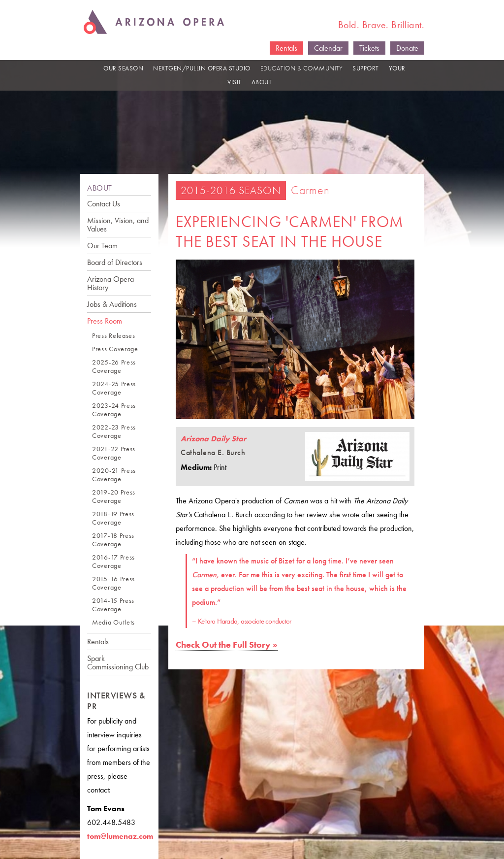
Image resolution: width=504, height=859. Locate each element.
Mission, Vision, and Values (118, 225)
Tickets (369, 48)
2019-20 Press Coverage (114, 496)
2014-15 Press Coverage (113, 605)
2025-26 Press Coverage (114, 366)
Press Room (105, 321)
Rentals (286, 48)
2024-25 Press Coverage (114, 388)
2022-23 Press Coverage (114, 431)
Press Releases (114, 336)
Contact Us (104, 204)
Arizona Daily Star (213, 439)
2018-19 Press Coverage (113, 518)
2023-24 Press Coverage (114, 410)
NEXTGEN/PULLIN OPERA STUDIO (202, 68)
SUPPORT (366, 68)
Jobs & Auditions (112, 304)
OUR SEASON (123, 68)
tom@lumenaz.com (120, 836)
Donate (407, 48)
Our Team (102, 246)
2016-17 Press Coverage (113, 562)
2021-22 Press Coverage (114, 453)
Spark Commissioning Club (118, 662)
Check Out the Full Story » (227, 644)
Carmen (310, 190)
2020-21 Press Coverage (114, 475)
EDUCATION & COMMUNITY (302, 68)
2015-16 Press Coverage (113, 583)
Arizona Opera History (110, 283)
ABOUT (262, 82)
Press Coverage (115, 349)
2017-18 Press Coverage (113, 540)
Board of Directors (115, 262)
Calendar (328, 48)
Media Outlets (113, 622)
